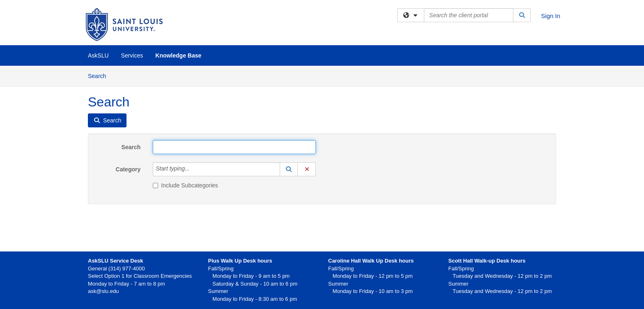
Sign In (551, 16)
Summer (338, 284)
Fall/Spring (341, 269)
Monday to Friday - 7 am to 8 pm (126, 284)
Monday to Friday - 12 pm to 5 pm (370, 276)
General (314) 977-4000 (116, 269)
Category (128, 169)
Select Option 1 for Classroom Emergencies (140, 276)
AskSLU (98, 55)
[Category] (194, 169)
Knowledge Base (178, 55)
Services (132, 55)
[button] (289, 169)
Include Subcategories (185, 185)
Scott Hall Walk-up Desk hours (487, 261)
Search (100, 75)
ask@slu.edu (103, 291)
